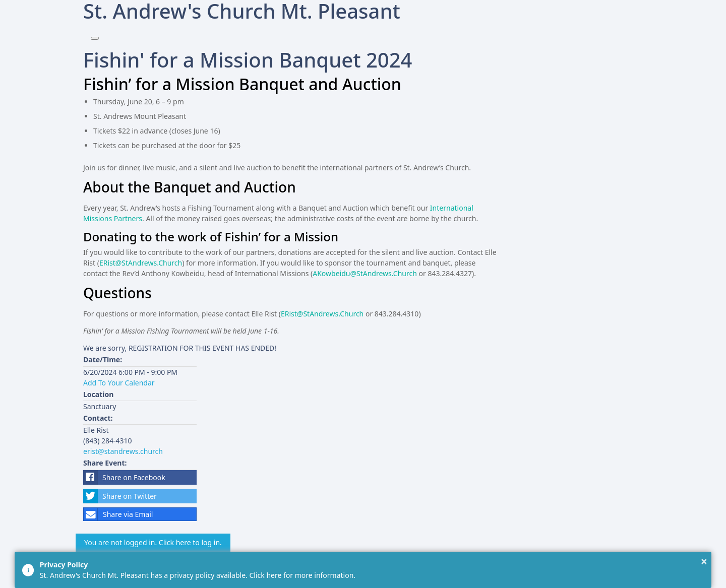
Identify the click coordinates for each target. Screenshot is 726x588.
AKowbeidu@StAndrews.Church (365, 273)
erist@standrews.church (123, 451)
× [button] (704, 561)
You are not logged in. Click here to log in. (153, 542)
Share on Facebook (124, 477)
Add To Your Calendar (119, 383)
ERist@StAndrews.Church (141, 263)
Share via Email (118, 514)
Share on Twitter (120, 496)
